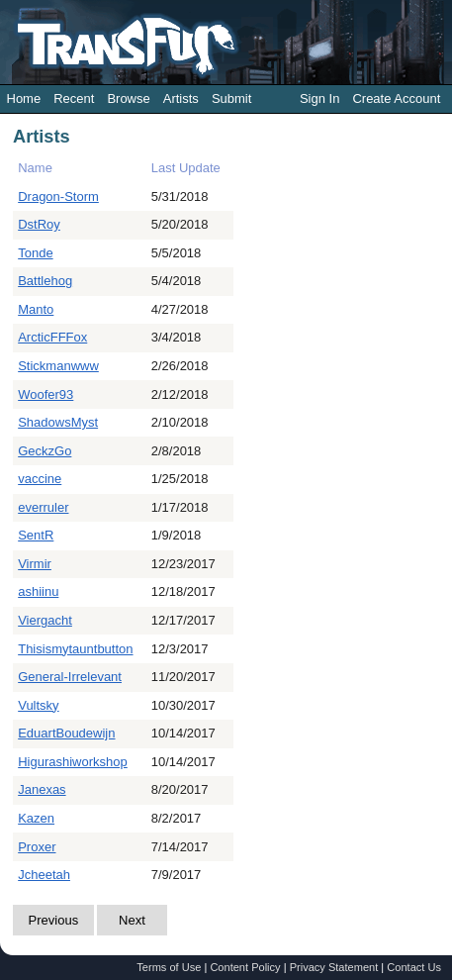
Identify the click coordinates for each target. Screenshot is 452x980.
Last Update (186, 168)
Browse (128, 98)
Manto (36, 309)
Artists (181, 98)
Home (24, 98)
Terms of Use (169, 967)
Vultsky (38, 705)
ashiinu (38, 591)
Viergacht (45, 620)
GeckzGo (45, 451)
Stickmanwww (58, 366)
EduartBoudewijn (66, 733)
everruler (43, 507)
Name (35, 168)
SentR (36, 535)
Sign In (319, 98)
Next (132, 920)
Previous (54, 920)
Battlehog (45, 281)
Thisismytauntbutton (75, 649)
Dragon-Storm (58, 196)
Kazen (36, 818)
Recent (74, 98)
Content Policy (245, 967)
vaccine (40, 479)
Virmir (35, 564)
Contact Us (414, 967)
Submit (231, 98)
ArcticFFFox (52, 337)
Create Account (396, 98)
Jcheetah (44, 875)
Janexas (42, 789)
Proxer (37, 847)
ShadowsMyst (58, 422)
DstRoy (39, 224)
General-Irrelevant (70, 677)
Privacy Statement (334, 967)
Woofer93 (45, 394)
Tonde (35, 253)
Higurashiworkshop (73, 762)
